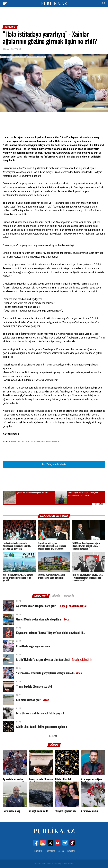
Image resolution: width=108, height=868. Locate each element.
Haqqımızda (38, 851)
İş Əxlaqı (71, 851)
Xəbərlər (51, 851)
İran (14, 442)
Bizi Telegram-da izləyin (54, 464)
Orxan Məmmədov (36, 442)
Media (22, 442)
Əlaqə (61, 851)
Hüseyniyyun (53, 442)
